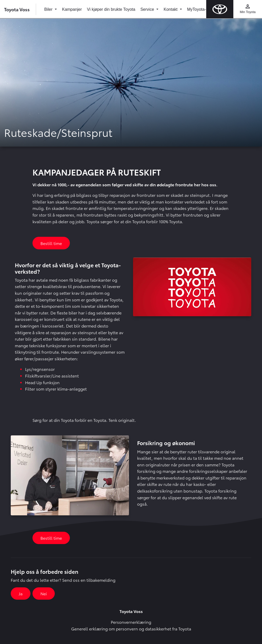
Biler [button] (49, 9)
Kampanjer (72, 9)
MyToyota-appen (202, 9)
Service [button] (148, 9)
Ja (21, 593)
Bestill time (51, 243)
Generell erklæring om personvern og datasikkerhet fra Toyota (131, 628)
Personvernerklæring (131, 622)
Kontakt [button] (171, 9)
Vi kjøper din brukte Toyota (111, 9)
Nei (44, 593)
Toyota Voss (17, 9)
